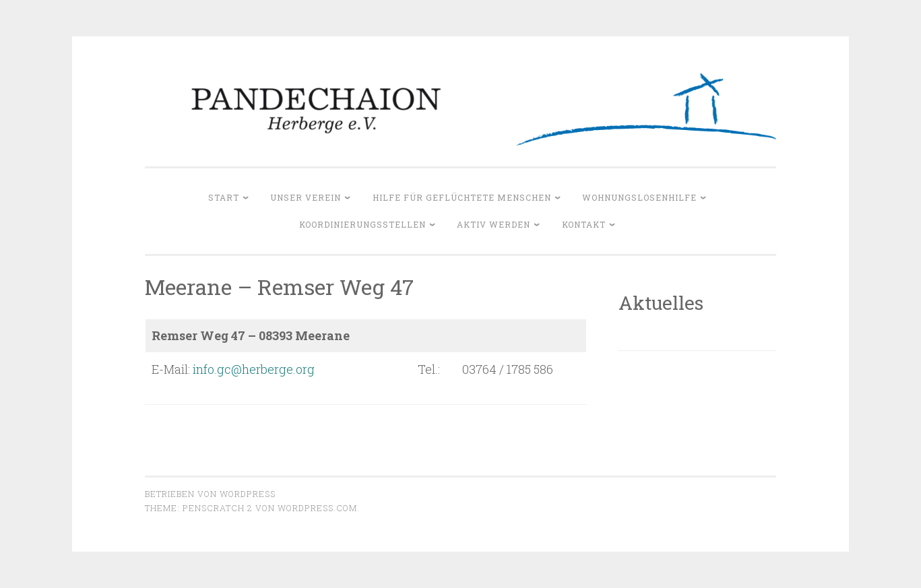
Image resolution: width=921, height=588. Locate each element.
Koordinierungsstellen (362, 224)
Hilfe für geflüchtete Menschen (462, 197)
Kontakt (584, 224)
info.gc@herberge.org (254, 369)
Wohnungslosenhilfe (639, 197)
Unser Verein (306, 197)
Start (224, 197)
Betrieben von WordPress (210, 494)
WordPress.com (317, 508)
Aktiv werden (494, 224)
